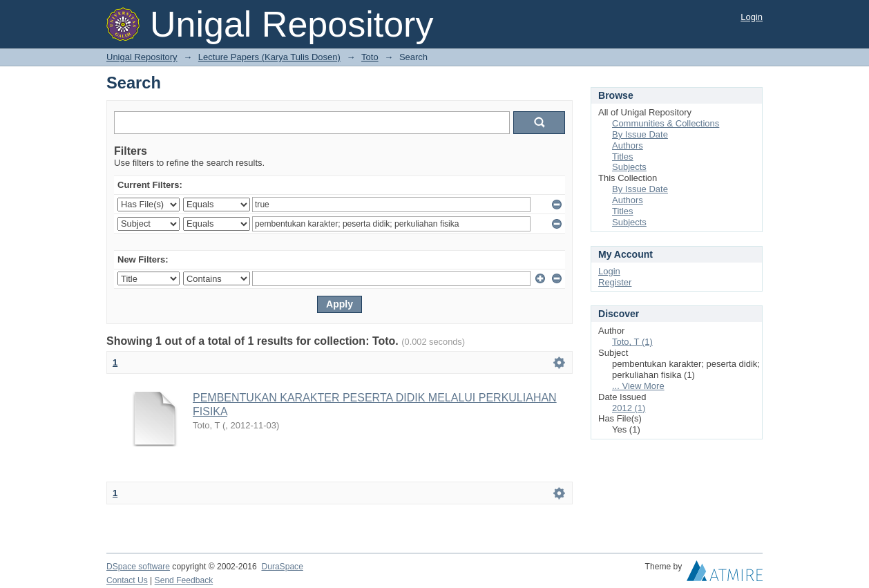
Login (752, 17)
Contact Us (127, 580)
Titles (623, 157)
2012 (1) (629, 408)
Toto (370, 57)
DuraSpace (282, 567)
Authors (628, 145)
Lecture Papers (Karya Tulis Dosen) (269, 57)
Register (615, 282)
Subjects (629, 167)
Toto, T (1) (632, 342)
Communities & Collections (666, 123)
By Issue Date (640, 134)
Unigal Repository (142, 57)
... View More (638, 386)
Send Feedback (184, 580)
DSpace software (138, 567)
